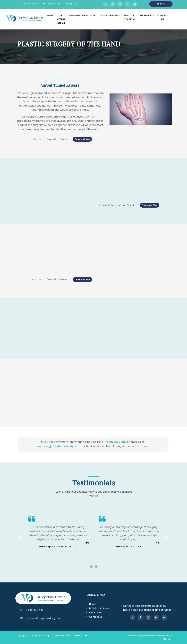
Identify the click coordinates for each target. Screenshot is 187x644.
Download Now (82, 139)
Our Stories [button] (145, 15)
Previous (21, 537)
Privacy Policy (62, 636)
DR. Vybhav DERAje (61, 19)
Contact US (162, 17)
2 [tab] (96, 567)
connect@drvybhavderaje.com (60, 3)
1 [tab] (91, 567)
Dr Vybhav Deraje (99, 608)
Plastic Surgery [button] (109, 15)
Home (50, 15)
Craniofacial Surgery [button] (82, 15)
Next (167, 537)
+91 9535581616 (31, 3)
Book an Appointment (161, 5)
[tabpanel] (58, 533)
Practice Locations (129, 17)
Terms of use (81, 636)
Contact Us (96, 617)
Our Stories (96, 613)
